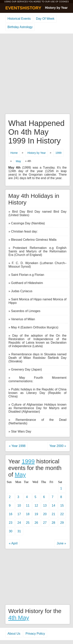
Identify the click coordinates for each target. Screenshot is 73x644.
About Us (14, 634)
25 (28, 523)
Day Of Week (45, 19)
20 (45, 514)
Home (14, 153)
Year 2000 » (58, 446)
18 (28, 514)
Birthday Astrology (20, 27)
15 (62, 506)
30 (11, 531)
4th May (19, 618)
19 (36, 514)
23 (11, 523)
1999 (58, 153)
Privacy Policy (35, 634)
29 (62, 523)
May (18, 161)
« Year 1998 (17, 446)
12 (36, 506)
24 (19, 523)
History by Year (56, 8)
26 (36, 523)
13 (45, 506)
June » (61, 543)
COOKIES (64, 2)
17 (19, 514)
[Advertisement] (36, 74)
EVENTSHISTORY (23, 8)
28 (54, 523)
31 (19, 531)
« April (13, 543)
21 (54, 514)
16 (11, 514)
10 (19, 506)
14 (54, 506)
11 (28, 506)
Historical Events (19, 19)
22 (62, 514)
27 (45, 523)
